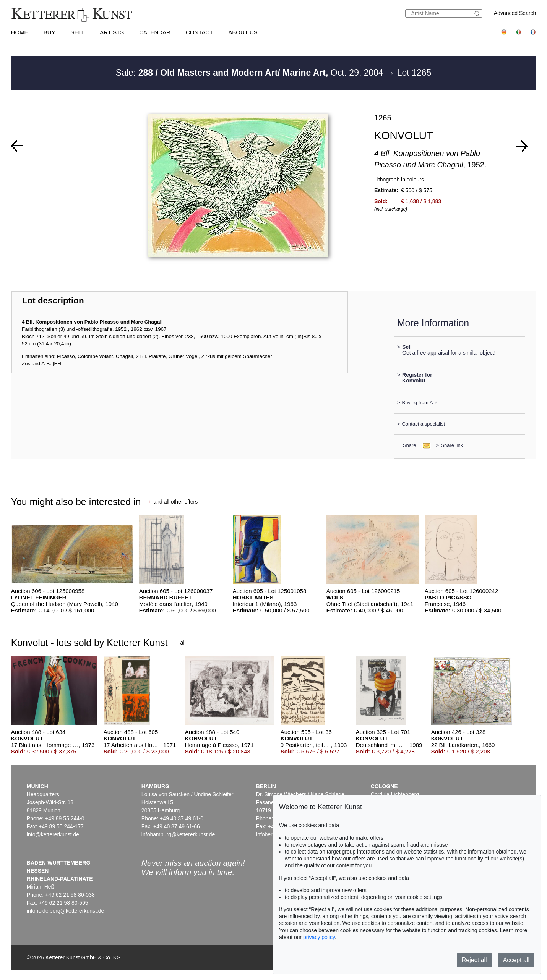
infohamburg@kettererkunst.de (178, 834)
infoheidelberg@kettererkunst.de (66, 911)
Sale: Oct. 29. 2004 (251, 73)
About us (243, 32)
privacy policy (319, 937)
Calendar (155, 32)
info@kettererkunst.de (53, 834)
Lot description (53, 300)
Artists (112, 32)
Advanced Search (515, 13)
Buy (50, 32)
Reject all (474, 960)
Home (20, 32)
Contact (199, 32)
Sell (77, 32)
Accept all (516, 960)
